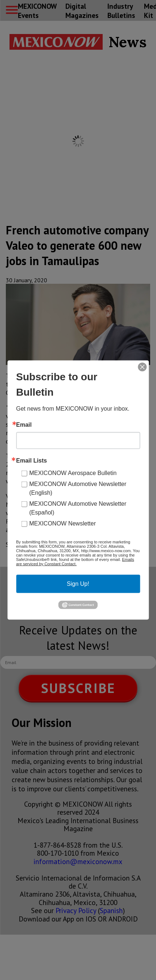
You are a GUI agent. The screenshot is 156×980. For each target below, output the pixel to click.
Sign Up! (78, 584)
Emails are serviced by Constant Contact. (75, 562)
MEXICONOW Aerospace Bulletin (73, 473)
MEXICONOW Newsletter (62, 523)
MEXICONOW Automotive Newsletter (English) (78, 488)
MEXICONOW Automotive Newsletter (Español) (78, 508)
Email (24, 425)
